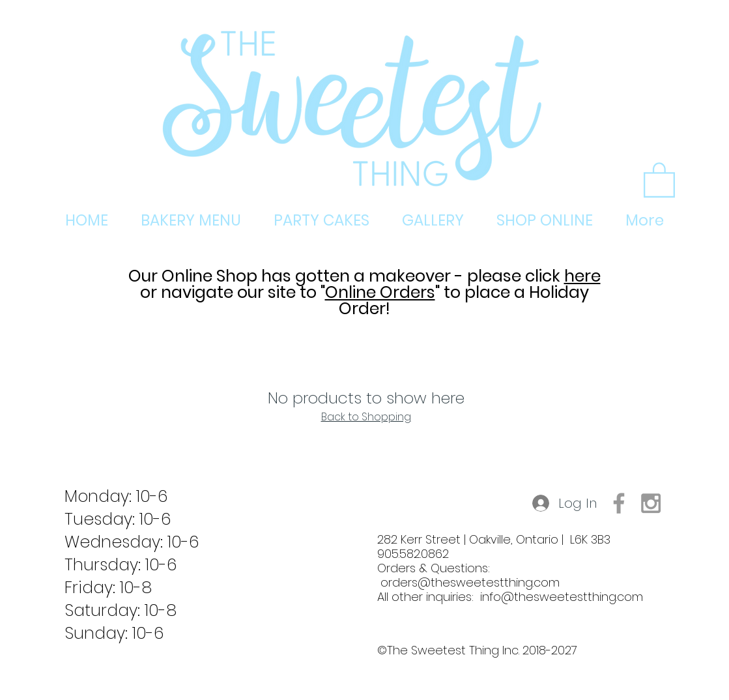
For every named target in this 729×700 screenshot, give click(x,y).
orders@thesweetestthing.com (470, 582)
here (582, 276)
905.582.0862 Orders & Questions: (434, 568)
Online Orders (380, 292)
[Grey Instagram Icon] (651, 503)
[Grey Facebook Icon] (619, 503)
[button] (659, 179)
